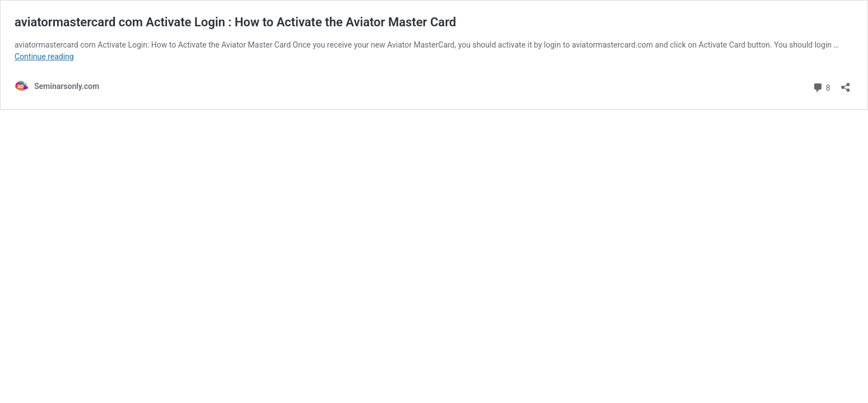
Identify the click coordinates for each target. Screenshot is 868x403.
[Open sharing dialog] (846, 84)
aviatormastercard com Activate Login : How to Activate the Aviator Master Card (235, 22)
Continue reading (44, 57)
